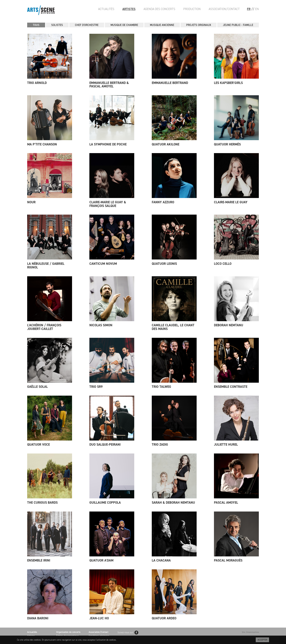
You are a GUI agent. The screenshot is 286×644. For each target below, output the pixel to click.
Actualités (106, 9)
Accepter (262, 640)
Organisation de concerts (68, 632)
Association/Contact (224, 9)
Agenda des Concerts (159, 9)
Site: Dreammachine (250, 632)
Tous (36, 25)
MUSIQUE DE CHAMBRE (124, 25)
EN (257, 9)
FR (249, 9)
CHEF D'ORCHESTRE (87, 25)
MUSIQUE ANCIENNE (162, 25)
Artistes (129, 9)
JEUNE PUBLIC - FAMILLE (238, 25)
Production (192, 9)
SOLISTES (57, 25)
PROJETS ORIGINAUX (199, 25)
